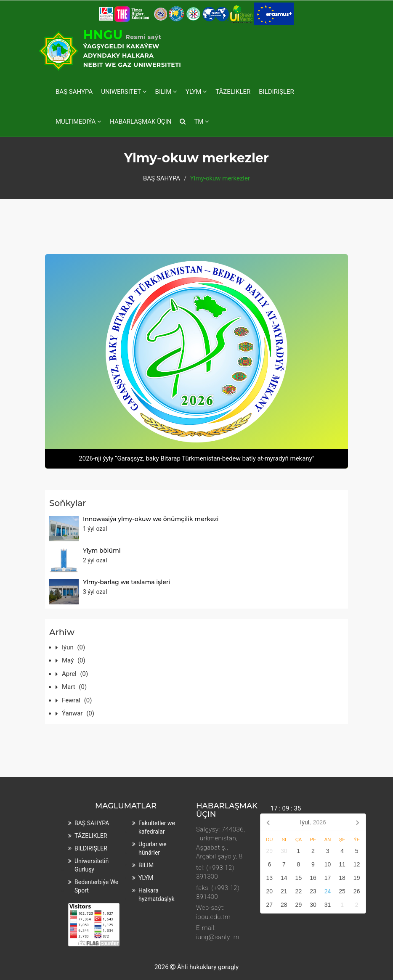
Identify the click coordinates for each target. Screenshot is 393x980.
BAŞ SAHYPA (74, 92)
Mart (74, 687)
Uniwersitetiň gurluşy (92, 865)
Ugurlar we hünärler (153, 848)
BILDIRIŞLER (276, 92)
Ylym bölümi (102, 551)
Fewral (77, 700)
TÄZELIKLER (233, 92)
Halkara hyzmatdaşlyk (157, 895)
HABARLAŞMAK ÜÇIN (141, 122)
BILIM (166, 92)
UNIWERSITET (124, 92)
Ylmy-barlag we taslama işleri (126, 582)
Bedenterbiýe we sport (96, 886)
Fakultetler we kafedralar (157, 827)
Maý (74, 660)
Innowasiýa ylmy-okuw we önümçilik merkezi (151, 519)
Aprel (75, 674)
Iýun (73, 647)
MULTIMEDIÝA (78, 122)
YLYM (196, 92)
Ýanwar (78, 713)
